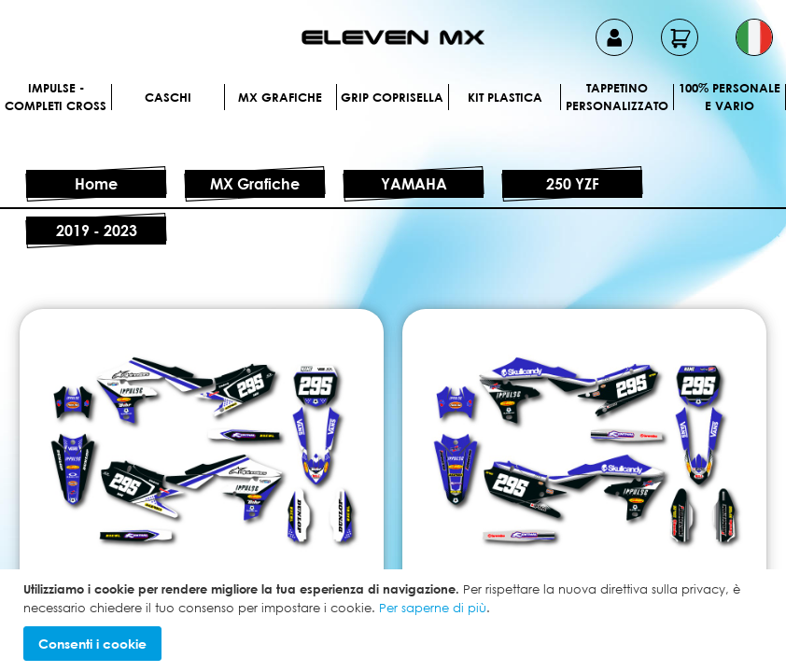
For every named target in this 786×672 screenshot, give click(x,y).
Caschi (168, 97)
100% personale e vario (730, 97)
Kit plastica (505, 97)
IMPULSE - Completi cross (56, 97)
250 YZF (573, 184)
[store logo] (393, 37)
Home (96, 184)
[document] (395, 621)
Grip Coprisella (392, 97)
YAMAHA (414, 184)
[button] (754, 37)
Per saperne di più (433, 608)
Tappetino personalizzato (617, 97)
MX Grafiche (280, 97)
